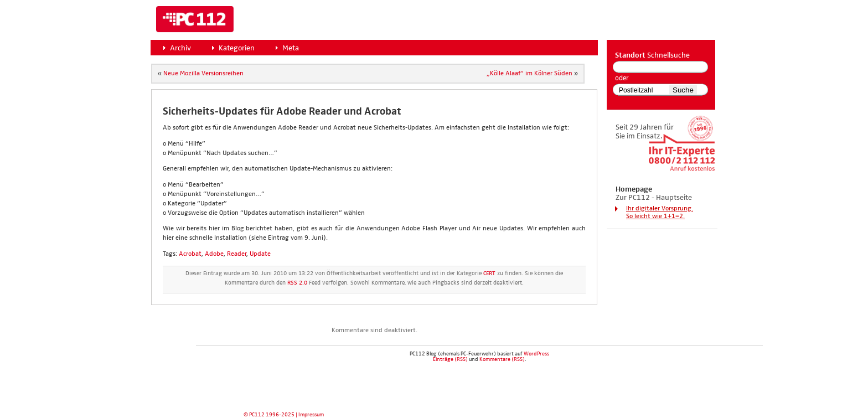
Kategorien (237, 48)
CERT (489, 273)
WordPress (536, 354)
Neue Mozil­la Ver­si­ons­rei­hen (203, 74)
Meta (291, 48)
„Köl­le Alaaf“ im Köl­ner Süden (529, 74)
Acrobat (190, 254)
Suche (683, 90)
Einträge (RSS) (450, 359)
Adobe (214, 254)
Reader (237, 254)
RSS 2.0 (297, 283)
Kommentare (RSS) (502, 359)
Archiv (180, 48)
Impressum (311, 415)
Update (260, 254)
